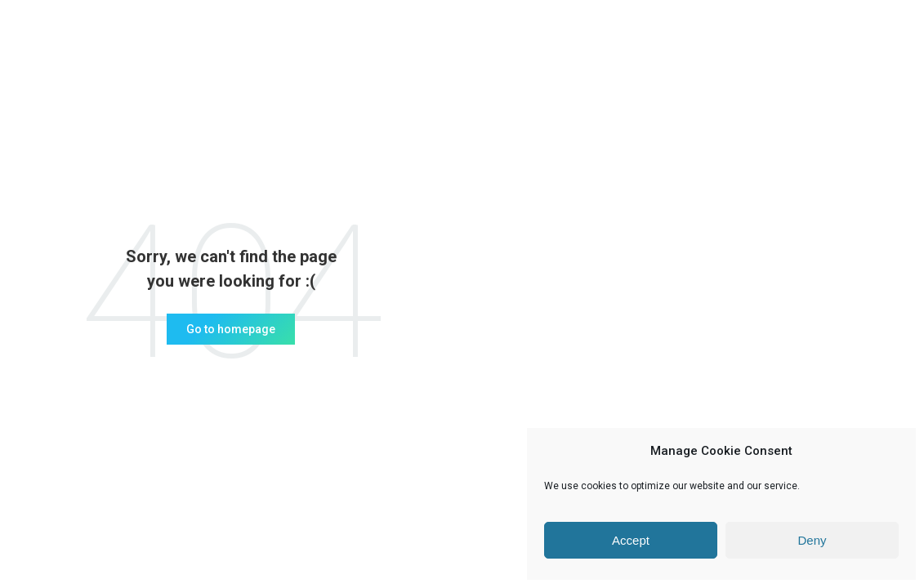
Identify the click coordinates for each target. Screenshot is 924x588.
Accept (631, 540)
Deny (812, 540)
